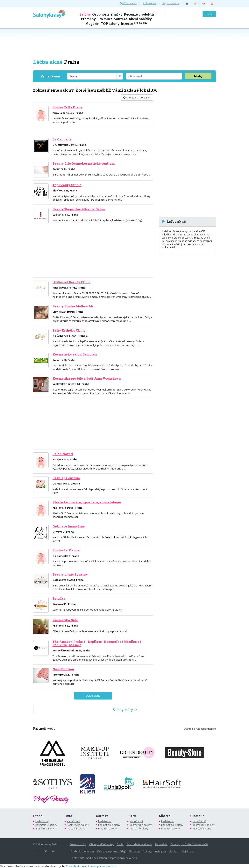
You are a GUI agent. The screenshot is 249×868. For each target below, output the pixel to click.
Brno (68, 816)
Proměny (88, 19)
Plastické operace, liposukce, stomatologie (87, 502)
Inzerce (134, 24)
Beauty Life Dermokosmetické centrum (84, 163)
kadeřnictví (42, 821)
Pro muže (105, 19)
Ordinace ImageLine (69, 526)
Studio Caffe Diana (68, 107)
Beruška (59, 599)
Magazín (92, 24)
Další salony (93, 696)
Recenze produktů (139, 14)
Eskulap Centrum (66, 478)
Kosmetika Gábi (65, 620)
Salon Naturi (63, 454)
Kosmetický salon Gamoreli (75, 354)
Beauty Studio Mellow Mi (73, 306)
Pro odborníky (78, 844)
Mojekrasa (188, 851)
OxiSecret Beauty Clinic (71, 282)
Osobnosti (101, 14)
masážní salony (45, 829)
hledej (198, 76)
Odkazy (147, 851)
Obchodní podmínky (82, 851)
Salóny (85, 14)
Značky (116, 14)
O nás (120, 844)
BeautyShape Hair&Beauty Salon (79, 209)
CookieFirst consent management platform (91, 866)
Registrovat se (171, 3)
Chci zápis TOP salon (137, 97)
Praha (38, 816)
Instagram (161, 851)
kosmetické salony (46, 825)
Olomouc (197, 816)
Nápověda (161, 844)
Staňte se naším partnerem (200, 729)
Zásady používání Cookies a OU (189, 844)
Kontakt (174, 851)
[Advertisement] (124, 43)
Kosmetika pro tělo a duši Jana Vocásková (87, 378)
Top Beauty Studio (67, 185)
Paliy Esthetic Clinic (69, 330)
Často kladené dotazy (139, 844)
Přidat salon (128, 3)
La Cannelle (62, 139)
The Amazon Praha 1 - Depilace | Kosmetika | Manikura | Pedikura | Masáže (97, 643)
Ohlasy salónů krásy (101, 844)
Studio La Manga (66, 550)
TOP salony (110, 24)
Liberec (165, 816)
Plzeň (132, 816)
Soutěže (121, 19)
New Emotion (63, 669)
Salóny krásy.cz (125, 710)
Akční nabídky (140, 19)
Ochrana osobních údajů (112, 851)
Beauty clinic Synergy (70, 574)
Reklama (135, 851)
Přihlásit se (149, 3)
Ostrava (102, 816)
